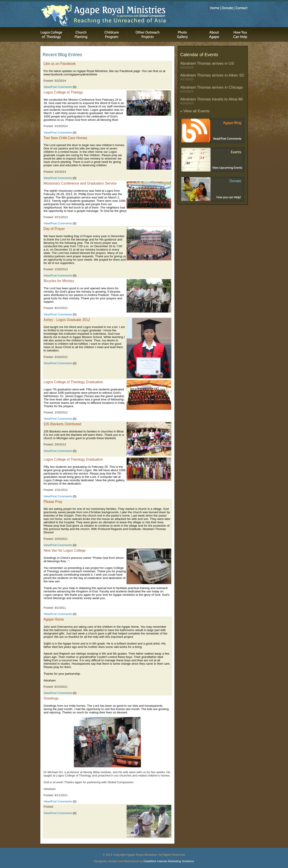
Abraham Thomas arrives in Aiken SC (212, 77)
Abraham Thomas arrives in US (207, 65)
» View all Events (195, 111)
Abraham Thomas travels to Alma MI (211, 101)
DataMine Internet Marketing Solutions (169, 861)
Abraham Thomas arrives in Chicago (212, 89)
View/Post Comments (58, 87)
